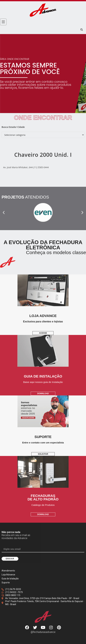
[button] (4, 212)
